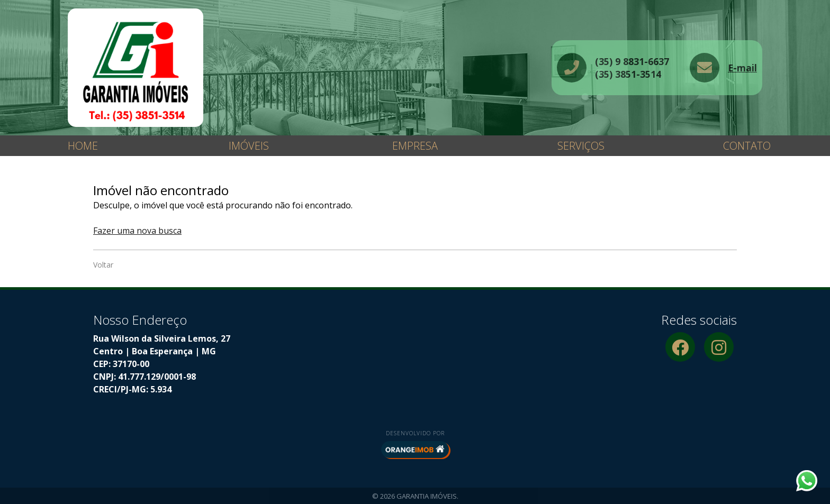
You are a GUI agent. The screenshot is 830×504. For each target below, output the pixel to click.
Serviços (581, 146)
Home (83, 146)
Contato (747, 146)
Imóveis (249, 146)
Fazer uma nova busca (137, 231)
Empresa (415, 146)
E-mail (742, 68)
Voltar (103, 265)
